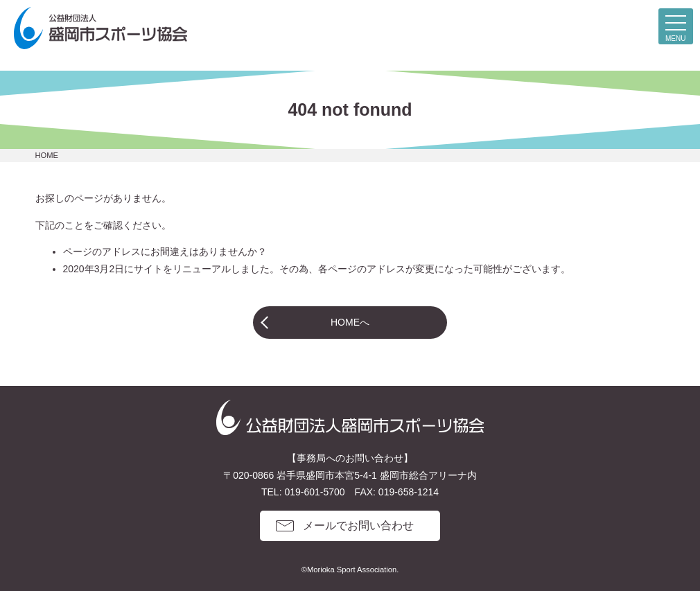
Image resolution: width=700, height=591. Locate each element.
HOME (47, 155)
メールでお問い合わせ (358, 526)
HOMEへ (350, 322)
